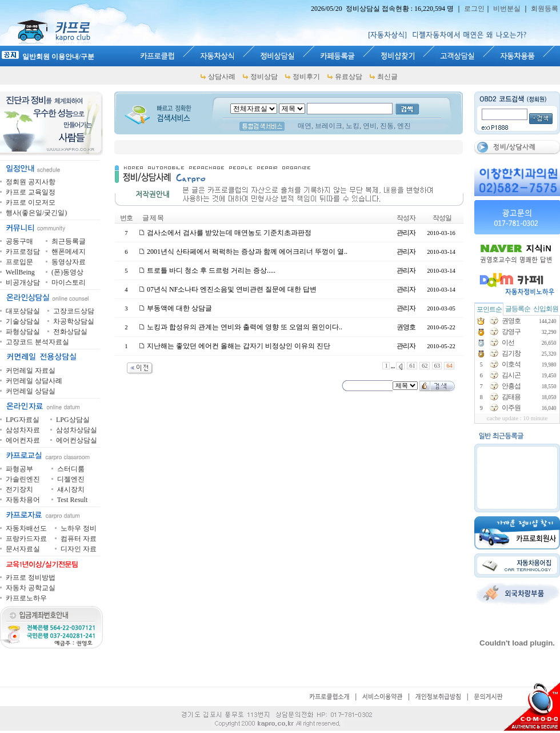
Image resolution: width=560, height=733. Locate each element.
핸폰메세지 (69, 252)
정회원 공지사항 (31, 182)
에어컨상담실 (77, 440)
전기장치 (19, 489)
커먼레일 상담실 (31, 391)
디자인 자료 (79, 549)
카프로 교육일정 (31, 192)
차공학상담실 (74, 321)
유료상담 (349, 77)
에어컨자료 (23, 440)
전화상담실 (70, 332)
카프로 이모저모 (31, 202)
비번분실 (507, 9)
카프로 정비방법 (31, 577)
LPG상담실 (73, 420)
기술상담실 (23, 321)
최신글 (387, 77)
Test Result (73, 500)
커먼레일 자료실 (31, 371)
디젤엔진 (71, 479)
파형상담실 (23, 332)
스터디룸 (71, 469)
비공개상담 (23, 282)
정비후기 (306, 77)
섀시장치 (71, 489)
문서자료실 (23, 549)
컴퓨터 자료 (79, 539)
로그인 (474, 9)
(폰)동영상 (67, 272)
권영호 (406, 327)
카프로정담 (23, 252)
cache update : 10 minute (517, 418)
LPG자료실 (23, 420)
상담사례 (222, 77)
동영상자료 (69, 262)
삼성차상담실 (77, 430)
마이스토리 (69, 282)
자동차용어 (23, 500)
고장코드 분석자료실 (37, 342)
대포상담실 (23, 311)
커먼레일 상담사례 (34, 381)
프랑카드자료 (26, 539)
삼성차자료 (23, 430)
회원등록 (545, 9)
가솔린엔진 (23, 479)
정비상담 (264, 77)
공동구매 (19, 241)
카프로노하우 (26, 598)
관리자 (406, 233)
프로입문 (19, 262)
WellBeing (20, 272)
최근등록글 (69, 241)
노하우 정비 (79, 528)
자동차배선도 (26, 528)
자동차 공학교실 (31, 588)
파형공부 (19, 469)
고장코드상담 (74, 311)
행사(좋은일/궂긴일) (36, 213)
